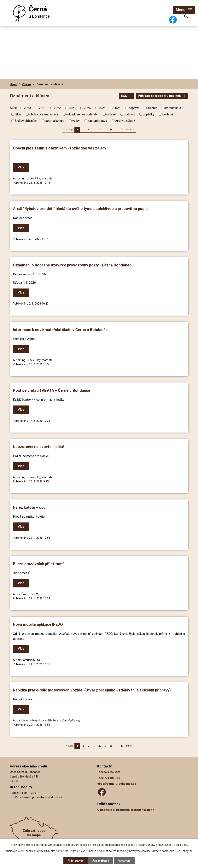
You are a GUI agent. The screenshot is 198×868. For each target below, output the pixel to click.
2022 (57, 108)
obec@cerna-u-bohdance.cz (117, 784)
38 (111, 130)
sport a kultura (55, 121)
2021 (42, 108)
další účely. (182, 845)
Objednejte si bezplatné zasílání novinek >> (127, 810)
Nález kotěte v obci (30, 507)
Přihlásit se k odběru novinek (162, 96)
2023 (72, 108)
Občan (27, 84)
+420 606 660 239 (108, 772)
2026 (117, 108)
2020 (27, 108)
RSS (127, 96)
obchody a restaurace (44, 114)
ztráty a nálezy (125, 121)
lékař (18, 114)
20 (100, 130)
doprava (134, 108)
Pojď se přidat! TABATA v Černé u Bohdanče (52, 390)
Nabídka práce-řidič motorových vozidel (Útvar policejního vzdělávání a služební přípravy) (92, 690)
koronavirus (173, 108)
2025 (102, 108)
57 (122, 130)
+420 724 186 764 (108, 778)
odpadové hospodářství (82, 114)
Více (21, 167)
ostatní (111, 114)
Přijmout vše (76, 861)
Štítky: (14, 108)
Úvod (13, 84)
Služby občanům (26, 121)
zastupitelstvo (97, 121)
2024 (87, 108)
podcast (129, 114)
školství (168, 114)
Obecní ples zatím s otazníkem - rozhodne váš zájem (59, 148)
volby (76, 121)
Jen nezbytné (101, 861)
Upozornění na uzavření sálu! (38, 447)
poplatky (148, 114)
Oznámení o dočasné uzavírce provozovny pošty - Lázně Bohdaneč (72, 265)
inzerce (152, 108)
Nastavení (124, 861)
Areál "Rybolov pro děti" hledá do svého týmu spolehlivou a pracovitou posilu (81, 209)
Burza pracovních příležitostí (38, 564)
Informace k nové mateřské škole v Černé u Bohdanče (60, 330)
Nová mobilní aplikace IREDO (38, 624)
